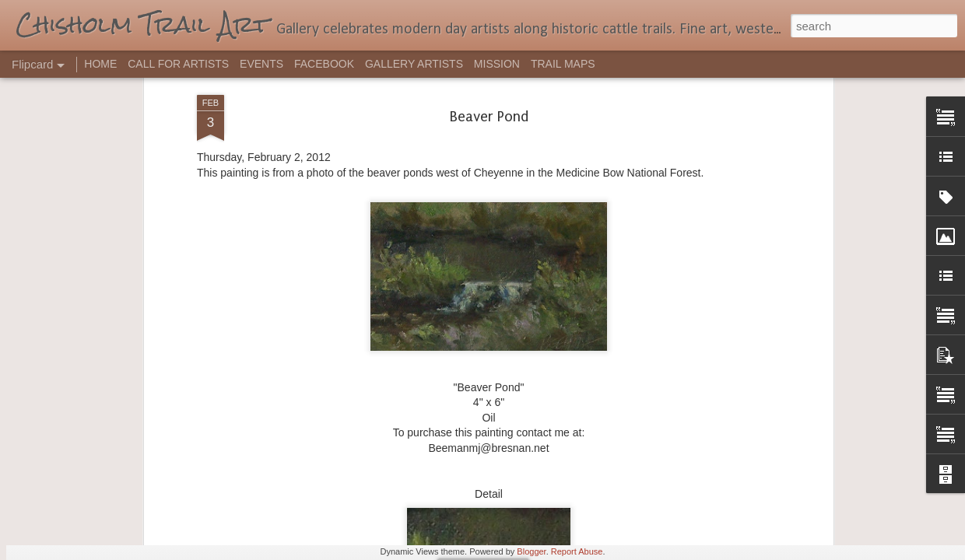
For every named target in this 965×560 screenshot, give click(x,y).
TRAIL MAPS (563, 64)
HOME (100, 64)
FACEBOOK (324, 64)
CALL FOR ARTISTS (178, 64)
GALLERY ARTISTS (414, 64)
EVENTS (261, 64)
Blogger (531, 551)
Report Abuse (577, 551)
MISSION (497, 64)
